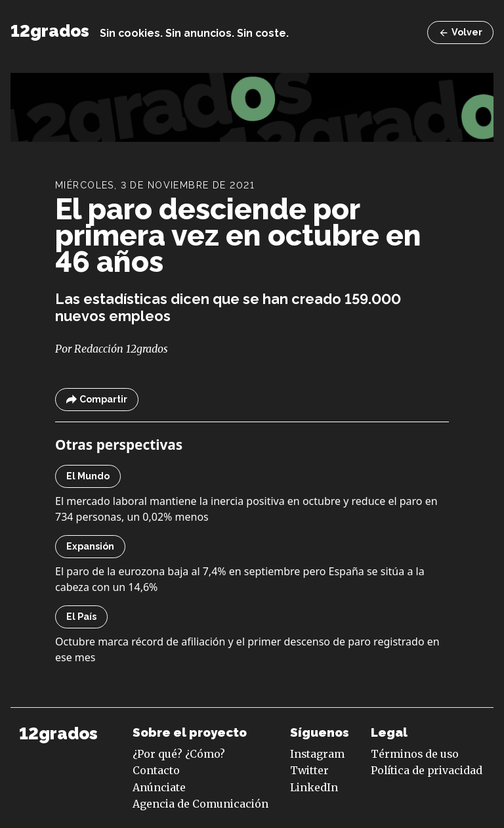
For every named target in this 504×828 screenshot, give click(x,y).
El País (81, 617)
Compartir (97, 400)
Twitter (309, 770)
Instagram (317, 754)
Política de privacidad (427, 770)
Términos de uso (415, 754)
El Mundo (88, 476)
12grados (50, 31)
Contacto (156, 770)
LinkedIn (314, 787)
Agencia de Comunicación (200, 804)
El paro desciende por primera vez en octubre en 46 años (238, 235)
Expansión (90, 546)
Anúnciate (159, 787)
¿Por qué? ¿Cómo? (179, 754)
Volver (460, 33)
